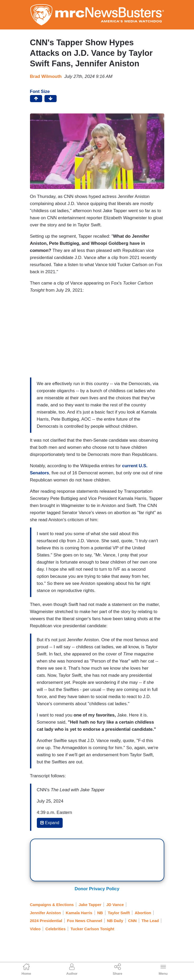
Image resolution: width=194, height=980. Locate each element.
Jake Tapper (90, 905)
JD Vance (115, 905)
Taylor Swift (119, 913)
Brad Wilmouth (46, 76)
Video (35, 929)
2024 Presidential (46, 921)
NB (100, 913)
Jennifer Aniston (46, 913)
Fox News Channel (85, 921)
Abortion (143, 913)
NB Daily (115, 921)
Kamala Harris (79, 913)
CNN (133, 921)
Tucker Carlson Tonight (92, 929)
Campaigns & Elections (52, 905)
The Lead (150, 921)
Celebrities (56, 929)
